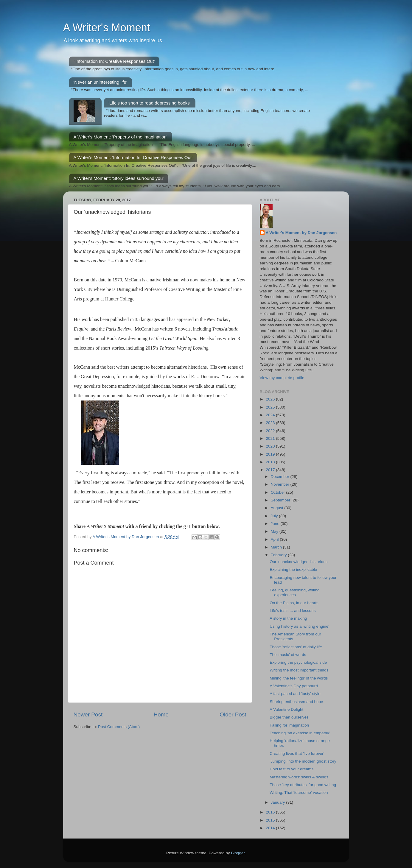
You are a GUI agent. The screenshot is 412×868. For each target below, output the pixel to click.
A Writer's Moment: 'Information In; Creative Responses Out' (133, 157)
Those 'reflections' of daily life (296, 647)
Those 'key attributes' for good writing (303, 785)
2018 (271, 462)
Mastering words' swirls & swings (299, 777)
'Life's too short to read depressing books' (149, 103)
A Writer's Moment (107, 28)
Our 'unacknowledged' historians (298, 562)
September (281, 500)
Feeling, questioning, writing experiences (294, 592)
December (281, 477)
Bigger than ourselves (289, 717)
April (275, 539)
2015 (271, 820)
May (275, 531)
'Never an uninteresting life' (100, 82)
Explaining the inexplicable (293, 569)
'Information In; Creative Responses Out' (115, 61)
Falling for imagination (289, 725)
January (279, 802)
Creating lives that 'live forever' (297, 754)
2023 (271, 423)
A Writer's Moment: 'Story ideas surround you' (119, 178)
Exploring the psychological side (298, 662)
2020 (271, 446)
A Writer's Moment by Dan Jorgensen (301, 233)
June (276, 524)
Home (161, 714)
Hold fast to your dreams (291, 769)
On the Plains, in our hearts (294, 603)
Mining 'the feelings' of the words (299, 678)
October (279, 492)
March (277, 547)
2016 (271, 812)
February (279, 555)
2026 (271, 399)
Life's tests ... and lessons (293, 611)
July (275, 516)
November (281, 484)
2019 (271, 454)
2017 (271, 470)
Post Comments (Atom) (119, 727)
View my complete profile (282, 378)
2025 (271, 407)
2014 (271, 828)
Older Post (233, 714)
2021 (271, 438)
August (278, 508)
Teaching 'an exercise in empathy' (300, 733)
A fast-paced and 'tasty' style (295, 694)
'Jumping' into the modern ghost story (303, 761)
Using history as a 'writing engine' (299, 626)
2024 (271, 415)
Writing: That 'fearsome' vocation (299, 793)
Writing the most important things (299, 670)
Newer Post (88, 714)
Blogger (238, 853)
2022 (271, 431)
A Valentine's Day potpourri (294, 686)
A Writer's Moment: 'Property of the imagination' (121, 137)
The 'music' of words (288, 655)
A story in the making (288, 618)
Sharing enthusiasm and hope (296, 702)
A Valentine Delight (286, 709)
